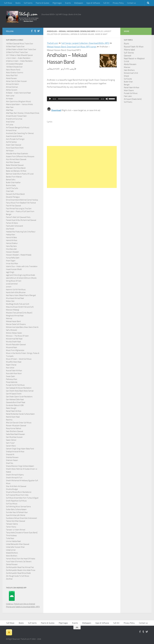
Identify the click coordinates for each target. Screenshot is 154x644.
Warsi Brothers (12, 556)
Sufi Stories (129, 53)
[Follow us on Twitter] (38, 31)
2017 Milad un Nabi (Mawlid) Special (19, 55)
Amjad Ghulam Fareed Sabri (16, 116)
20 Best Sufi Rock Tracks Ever (17, 52)
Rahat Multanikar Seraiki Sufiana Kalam (20, 414)
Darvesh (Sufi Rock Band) (15, 194)
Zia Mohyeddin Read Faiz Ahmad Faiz (20, 567)
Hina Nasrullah (11, 249)
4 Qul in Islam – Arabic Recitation (18, 58)
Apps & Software (93, 3)
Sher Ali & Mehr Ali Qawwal (16, 486)
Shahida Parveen (12, 457)
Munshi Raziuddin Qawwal (16, 345)
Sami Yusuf (10, 443)
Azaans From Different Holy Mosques (20, 156)
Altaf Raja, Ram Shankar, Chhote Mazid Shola (23, 113)
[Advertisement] (82, 167)
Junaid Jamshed (12, 284)
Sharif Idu (10, 463)
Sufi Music (8, 3)
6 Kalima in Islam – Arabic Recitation (19, 61)
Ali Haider (10, 99)
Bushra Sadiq (11, 185)
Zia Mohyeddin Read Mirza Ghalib (18, 573)
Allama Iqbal (129, 50)
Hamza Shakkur (12, 243)
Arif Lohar (10, 125)
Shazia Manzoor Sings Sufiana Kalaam (20, 466)
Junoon (9, 287)
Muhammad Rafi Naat (14, 339)
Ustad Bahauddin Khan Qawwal (18, 544)
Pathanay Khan (12, 379)
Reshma (9, 420)
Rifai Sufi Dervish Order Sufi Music (19, 423)
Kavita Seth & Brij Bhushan (16, 292)
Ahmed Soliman (12, 87)
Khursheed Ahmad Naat (15, 298)
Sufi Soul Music (12, 504)
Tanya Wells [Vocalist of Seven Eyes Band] (22, 533)
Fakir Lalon (128, 96)
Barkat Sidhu (11, 180)
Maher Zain (10, 301)
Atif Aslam (10, 151)
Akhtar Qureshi (12, 90)
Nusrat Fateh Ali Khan (14, 371)
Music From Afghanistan (15, 350)
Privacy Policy (118, 3)
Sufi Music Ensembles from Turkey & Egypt (22, 498)
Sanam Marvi (11, 446)
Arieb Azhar (10, 122)
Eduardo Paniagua (13, 197)
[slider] (79, 99)
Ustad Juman (11, 550)
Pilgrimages (57, 3)
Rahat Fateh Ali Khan (14, 411)
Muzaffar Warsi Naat (14, 362)
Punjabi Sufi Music (131, 93)
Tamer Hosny (11, 527)
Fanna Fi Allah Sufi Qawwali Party (18, 217)
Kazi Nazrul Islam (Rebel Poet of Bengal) (21, 295)
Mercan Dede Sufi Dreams (16, 324)
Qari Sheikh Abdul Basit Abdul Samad (20, 391)
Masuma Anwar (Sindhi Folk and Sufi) (20, 307)
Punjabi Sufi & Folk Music (15, 385)
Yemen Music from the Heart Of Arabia (21, 559)
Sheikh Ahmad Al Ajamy (15, 475)
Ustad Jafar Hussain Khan (15, 547)
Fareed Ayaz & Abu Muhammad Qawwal (21, 220)
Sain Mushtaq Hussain (14, 437)
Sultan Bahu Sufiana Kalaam (16, 509)
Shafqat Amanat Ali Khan (15, 452)
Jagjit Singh (10, 272)
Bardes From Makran (14, 177)
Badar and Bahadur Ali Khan (16, 171)
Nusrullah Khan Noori (14, 373)
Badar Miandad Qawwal (15, 165)
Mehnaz (9, 319)
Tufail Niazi (10, 538)
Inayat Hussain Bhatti (14, 269)
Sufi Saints (28, 3)
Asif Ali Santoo (11, 142)
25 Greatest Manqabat (14, 64)
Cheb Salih (10, 191)
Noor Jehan (10, 368)
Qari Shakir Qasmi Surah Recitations (19, 397)
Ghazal (126, 76)
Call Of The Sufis (12, 188)
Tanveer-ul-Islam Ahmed (16, 530)
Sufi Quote (128, 79)
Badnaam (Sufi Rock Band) (16, 168)
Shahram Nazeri (12, 460)
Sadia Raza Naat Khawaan (15, 434)
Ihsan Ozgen (11, 261)
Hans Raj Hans (11, 246)
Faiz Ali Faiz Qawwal (13, 206)
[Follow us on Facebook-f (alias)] (32, 31)
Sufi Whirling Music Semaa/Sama (18, 507)
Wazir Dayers (129, 90)
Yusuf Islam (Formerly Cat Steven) (19, 562)
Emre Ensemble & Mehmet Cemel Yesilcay (22, 200)
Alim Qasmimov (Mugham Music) (18, 102)
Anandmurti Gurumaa (14, 119)
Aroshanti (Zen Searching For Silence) (20, 133)
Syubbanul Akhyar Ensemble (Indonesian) (21, 518)
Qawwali (128, 56)
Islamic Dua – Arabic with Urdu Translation (22, 266)
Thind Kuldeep (11, 536)
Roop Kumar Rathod (14, 428)
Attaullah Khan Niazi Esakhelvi (17, 154)
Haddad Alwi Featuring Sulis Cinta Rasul (21, 232)
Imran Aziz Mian (12, 264)
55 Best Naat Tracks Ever (15, 47)
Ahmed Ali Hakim (12, 84)
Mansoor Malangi (13, 310)
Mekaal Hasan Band (13, 321)
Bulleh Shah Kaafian (13, 183)
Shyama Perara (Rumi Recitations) (19, 492)
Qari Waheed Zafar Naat (15, 400)
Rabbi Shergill (11, 408)
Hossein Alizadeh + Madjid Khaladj (19, 255)
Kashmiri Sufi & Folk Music (16, 290)
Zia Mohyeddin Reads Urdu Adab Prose (21, 570)
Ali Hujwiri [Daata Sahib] (133, 99)
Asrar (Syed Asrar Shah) (15, 148)
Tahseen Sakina (12, 524)
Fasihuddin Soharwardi (14, 226)
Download (56, 110)
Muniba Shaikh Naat (13, 342)
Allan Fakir (10, 107)
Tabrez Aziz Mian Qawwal (16, 521)
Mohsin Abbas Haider (14, 333)
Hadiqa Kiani (11, 235)
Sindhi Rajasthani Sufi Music (16, 501)
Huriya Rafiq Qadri (13, 258)
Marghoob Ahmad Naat (15, 316)
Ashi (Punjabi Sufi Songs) (15, 139)
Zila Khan (9, 579)
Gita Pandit (10, 229)
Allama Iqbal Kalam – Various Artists (19, 104)
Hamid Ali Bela (11, 237)
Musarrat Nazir (12, 347)
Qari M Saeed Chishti (14, 394)
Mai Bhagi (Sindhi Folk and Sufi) (18, 304)
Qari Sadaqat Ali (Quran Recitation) (19, 388)
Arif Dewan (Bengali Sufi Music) (18, 128)
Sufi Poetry (128, 102)
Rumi (126, 44)
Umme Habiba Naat (13, 541)
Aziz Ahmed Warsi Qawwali (16, 159)
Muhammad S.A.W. (131, 73)
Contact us (131, 3)
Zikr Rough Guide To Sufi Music (18, 576)
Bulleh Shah (128, 82)
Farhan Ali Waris (12, 223)
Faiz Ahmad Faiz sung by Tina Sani (19, 209)
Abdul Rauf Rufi (12, 75)
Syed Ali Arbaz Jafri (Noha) (16, 515)
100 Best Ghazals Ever (14, 67)
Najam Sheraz (11, 365)
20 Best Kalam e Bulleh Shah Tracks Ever (21, 49)
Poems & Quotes (42, 3)
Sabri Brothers (129, 70)
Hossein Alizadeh (12, 252)
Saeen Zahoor (11, 440)
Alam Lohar (10, 96)
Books (18, 3)
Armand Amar (11, 130)
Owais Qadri (10, 376)
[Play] (50, 99)
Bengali (127, 85)
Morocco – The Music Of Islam (17, 336)
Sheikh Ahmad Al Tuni (14, 478)
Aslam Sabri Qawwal (14, 145)
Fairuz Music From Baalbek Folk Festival (21, 203)
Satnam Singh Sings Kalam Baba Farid (20, 449)
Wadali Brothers (12, 553)
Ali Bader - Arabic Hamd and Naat (18, 93)
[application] (82, 99)
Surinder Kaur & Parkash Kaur (17, 512)
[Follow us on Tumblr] (35, 31)
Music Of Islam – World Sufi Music (19, 359)
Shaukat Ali (10, 454)
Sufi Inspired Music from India (17, 495)
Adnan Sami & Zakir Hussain (16, 81)
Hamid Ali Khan (12, 240)
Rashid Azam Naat (13, 417)
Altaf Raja (10, 110)
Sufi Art (106, 3)
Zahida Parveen (12, 564)
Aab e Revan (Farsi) (13, 70)
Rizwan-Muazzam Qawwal (16, 426)
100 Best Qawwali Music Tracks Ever (20, 44)
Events (68, 3)
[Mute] (107, 99)
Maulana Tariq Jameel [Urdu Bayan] (19, 313)
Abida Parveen (11, 78)
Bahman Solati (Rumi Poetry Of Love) (20, 174)
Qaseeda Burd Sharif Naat (16, 402)
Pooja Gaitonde (12, 382)
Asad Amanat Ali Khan (14, 136)
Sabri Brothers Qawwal (14, 431)
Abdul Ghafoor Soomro (15, 73)
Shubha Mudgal (12, 489)
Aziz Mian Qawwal (13, 162)
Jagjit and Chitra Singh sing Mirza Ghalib (21, 275)
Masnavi (127, 67)
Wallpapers (79, 3)
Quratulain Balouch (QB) (15, 405)
